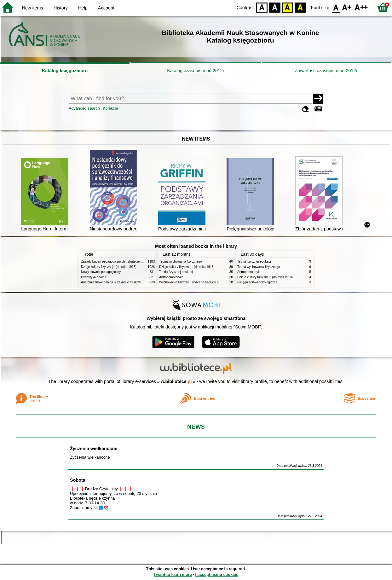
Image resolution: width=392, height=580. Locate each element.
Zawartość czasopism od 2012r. (326, 71)
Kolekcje (110, 108)
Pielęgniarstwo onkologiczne (257, 282)
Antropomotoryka (171, 277)
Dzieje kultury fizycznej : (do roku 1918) (109, 267)
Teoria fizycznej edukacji (176, 272)
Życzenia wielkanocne (94, 449)
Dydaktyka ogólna (94, 277)
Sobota (78, 480)
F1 (347, 7)
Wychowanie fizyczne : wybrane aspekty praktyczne (196, 282)
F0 (336, 7)
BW (275, 7)
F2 (361, 7)
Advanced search (84, 108)
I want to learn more (173, 574)
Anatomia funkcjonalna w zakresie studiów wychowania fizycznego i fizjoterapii (136, 282)
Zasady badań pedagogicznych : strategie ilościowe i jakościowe (126, 261)
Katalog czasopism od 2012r (196, 71)
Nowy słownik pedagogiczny (101, 272)
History (61, 8)
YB (288, 7)
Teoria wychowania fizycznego (181, 261)
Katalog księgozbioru (65, 71)
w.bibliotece (176, 381)
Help (83, 8)
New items (33, 8)
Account (106, 8)
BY (300, 7)
